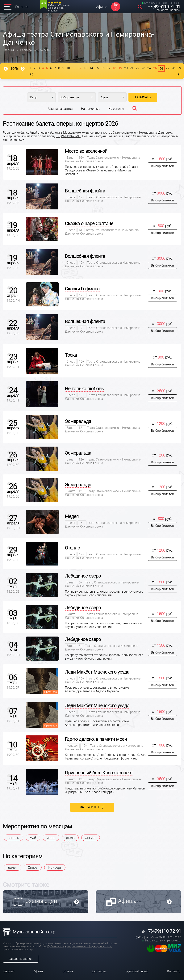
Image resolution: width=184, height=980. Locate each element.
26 (161, 69)
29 (179, 68)
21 (132, 68)
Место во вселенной (86, 151)
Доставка (99, 971)
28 (173, 68)
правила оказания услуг (18, 949)
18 (114, 68)
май (33, 838)
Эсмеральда (78, 421)
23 (143, 68)
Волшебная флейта (85, 191)
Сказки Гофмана (82, 289)
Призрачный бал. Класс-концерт (99, 773)
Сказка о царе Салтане (89, 224)
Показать (143, 97)
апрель (13, 838)
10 (68, 68)
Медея (72, 516)
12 (80, 68)
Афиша (102, 7)
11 (74, 68)
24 (149, 68)
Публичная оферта (59, 946)
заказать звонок (168, 10)
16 (103, 68)
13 (86, 68)
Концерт (55, 867)
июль (70, 838)
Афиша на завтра (60, 109)
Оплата (68, 971)
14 (91, 68)
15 (97, 68)
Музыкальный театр (29, 932)
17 (109, 68)
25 (155, 68)
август (91, 838)
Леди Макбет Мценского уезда (97, 672)
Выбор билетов (163, 166)
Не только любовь (84, 389)
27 (168, 68)
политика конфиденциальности (92, 946)
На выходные (91, 109)
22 (138, 68)
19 (120, 68)
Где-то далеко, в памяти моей (96, 739)
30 (31, 75)
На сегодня (116, 109)
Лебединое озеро (83, 576)
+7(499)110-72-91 (164, 7)
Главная (22, 7)
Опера (33, 867)
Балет (13, 867)
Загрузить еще (92, 807)
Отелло (72, 548)
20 (126, 68)
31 (179, 75)
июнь (51, 838)
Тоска (71, 355)
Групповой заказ (136, 971)
